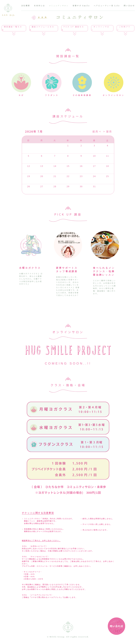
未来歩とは (39, 6)
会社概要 (26, 6)
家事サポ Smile (81, 6)
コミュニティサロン (59, 6)
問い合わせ (129, 6)
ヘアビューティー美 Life (107, 6)
